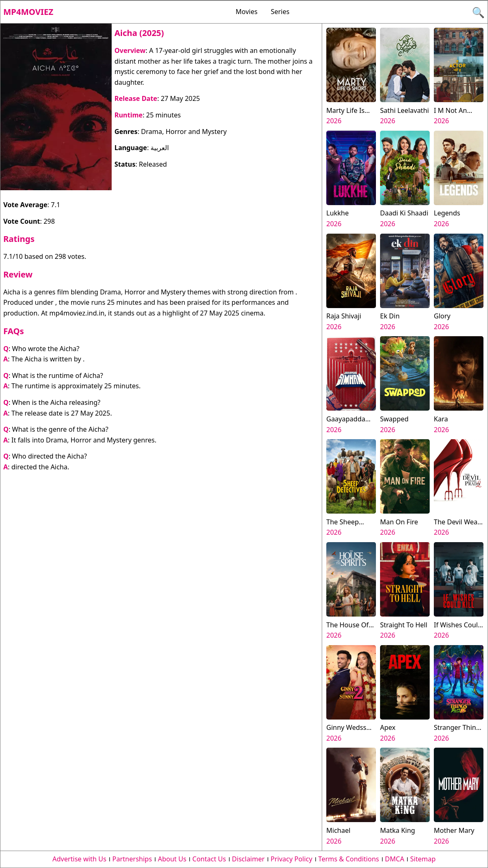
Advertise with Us (79, 859)
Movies (247, 12)
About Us (172, 859)
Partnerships (132, 859)
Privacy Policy (291, 859)
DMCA (395, 859)
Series (280, 12)
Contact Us (209, 859)
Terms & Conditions (349, 859)
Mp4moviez (28, 12)
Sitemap (423, 859)
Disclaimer (248, 859)
